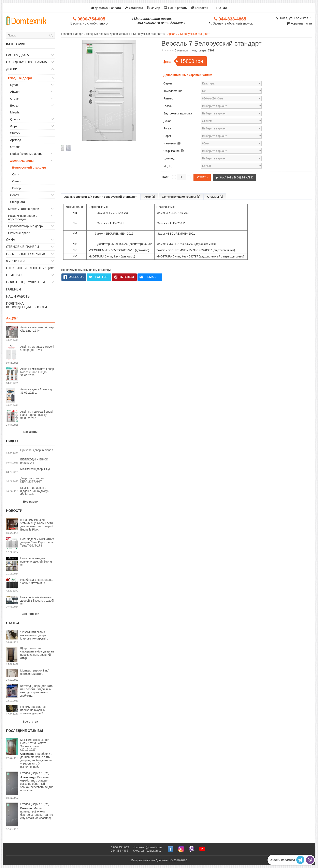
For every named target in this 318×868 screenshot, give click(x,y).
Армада (16, 140)
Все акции (30, 432)
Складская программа (27, 62)
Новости (14, 511)
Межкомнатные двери (24, 209)
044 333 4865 (119, 851)
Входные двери (20, 78)
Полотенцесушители (25, 282)
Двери (12, 69)
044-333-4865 (230, 19)
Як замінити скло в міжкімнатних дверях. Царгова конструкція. (34, 635)
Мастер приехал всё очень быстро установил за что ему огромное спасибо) (37, 811)
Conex (15, 195)
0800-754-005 (89, 19)
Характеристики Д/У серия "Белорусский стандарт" (100, 197)
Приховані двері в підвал (37, 450)
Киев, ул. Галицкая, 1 (294, 18)
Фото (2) (149, 197)
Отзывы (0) (215, 197)
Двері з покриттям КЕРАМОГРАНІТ (32, 480)
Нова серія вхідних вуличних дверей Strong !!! (36, 562)
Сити (16, 174)
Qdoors (15, 119)
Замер (154, 8)
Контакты (200, 8)
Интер (16, 188)
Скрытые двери (19, 233)
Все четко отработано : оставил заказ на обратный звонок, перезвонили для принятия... (37, 782)
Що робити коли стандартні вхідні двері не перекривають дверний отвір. (37, 653)
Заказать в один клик (234, 177)
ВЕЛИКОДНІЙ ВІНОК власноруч (34, 461)
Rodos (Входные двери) (27, 154)
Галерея (13, 289)
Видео (12, 441)
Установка (134, 8)
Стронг (15, 147)
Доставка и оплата (106, 8)
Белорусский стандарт (29, 167)
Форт (14, 126)
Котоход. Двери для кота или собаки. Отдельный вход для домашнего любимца (36, 691)
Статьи (12, 623)
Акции (12, 318)
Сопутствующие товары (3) (181, 197)
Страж (15, 99)
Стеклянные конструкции (30, 268)
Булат (14, 85)
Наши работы (176, 8)
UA (225, 8)
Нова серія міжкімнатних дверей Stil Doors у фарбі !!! (37, 601)
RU (219, 8)
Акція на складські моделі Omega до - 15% (37, 348)
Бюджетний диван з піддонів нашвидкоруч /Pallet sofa (35, 491)
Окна (11, 240)
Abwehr (15, 92)
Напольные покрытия (26, 254)
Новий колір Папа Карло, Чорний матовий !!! (37, 581)
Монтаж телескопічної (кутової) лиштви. (35, 672)
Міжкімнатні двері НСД (35, 469)
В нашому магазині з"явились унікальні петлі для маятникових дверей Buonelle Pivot (37, 525)
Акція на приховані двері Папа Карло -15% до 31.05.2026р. (36, 415)
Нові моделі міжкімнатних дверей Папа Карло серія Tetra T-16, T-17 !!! (37, 542)
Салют (17, 181)
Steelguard (18, 202)
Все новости (31, 614)
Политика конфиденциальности (27, 305)
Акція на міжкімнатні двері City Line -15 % (37, 329)
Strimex (15, 133)
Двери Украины (22, 161)
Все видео (30, 502)
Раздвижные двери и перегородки (23, 217)
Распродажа (17, 55)
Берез (14, 105)
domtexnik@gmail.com (147, 847)
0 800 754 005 (120, 847)
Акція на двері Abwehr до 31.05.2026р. (37, 391)
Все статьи (30, 722)
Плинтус (14, 275)
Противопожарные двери (26, 226)
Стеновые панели (23, 247)
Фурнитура (16, 261)
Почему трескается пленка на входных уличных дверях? (33, 710)
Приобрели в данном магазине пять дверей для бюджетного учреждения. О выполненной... (38, 753)
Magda (15, 112)
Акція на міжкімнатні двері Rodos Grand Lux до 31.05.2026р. (37, 372)
